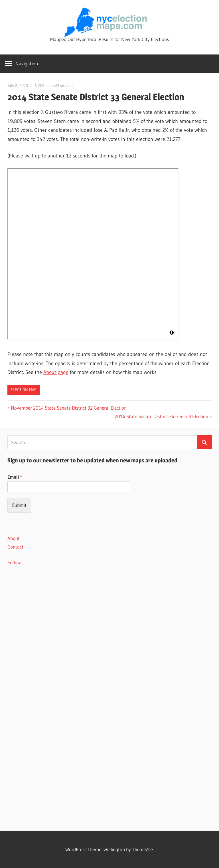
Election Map (24, 390)
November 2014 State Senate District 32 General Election (69, 408)
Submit (19, 505)
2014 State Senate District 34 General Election (161, 416)
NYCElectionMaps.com (54, 86)
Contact (15, 547)
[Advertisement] (110, 621)
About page (56, 372)
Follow (14, 562)
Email (15, 477)
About (14, 538)
